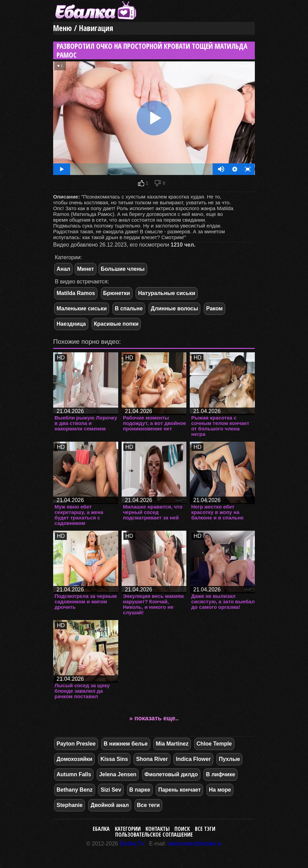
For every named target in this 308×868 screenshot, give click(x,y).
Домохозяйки (74, 759)
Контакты (158, 829)
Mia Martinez (172, 744)
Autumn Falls (74, 774)
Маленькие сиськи (82, 308)
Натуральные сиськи (167, 293)
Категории (128, 829)
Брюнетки (117, 293)
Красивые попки (116, 324)
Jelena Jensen (118, 774)
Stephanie (70, 805)
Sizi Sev (111, 790)
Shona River (152, 759)
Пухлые (229, 759)
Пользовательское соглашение (154, 835)
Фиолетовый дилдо (171, 774)
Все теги (148, 805)
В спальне (129, 308)
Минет (85, 269)
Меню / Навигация (83, 28)
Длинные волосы (175, 308)
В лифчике (220, 774)
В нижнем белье (126, 744)
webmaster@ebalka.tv (195, 844)
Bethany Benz (75, 790)
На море (220, 790)
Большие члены (123, 269)
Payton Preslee (76, 744)
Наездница (71, 324)
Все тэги (205, 829)
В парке (140, 790)
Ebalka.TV (132, 844)
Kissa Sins (114, 759)
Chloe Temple (214, 744)
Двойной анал (110, 805)
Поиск (182, 829)
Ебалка (101, 829)
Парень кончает (179, 790)
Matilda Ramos (76, 293)
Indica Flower (193, 759)
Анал (63, 269)
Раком (214, 308)
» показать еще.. (154, 718)
